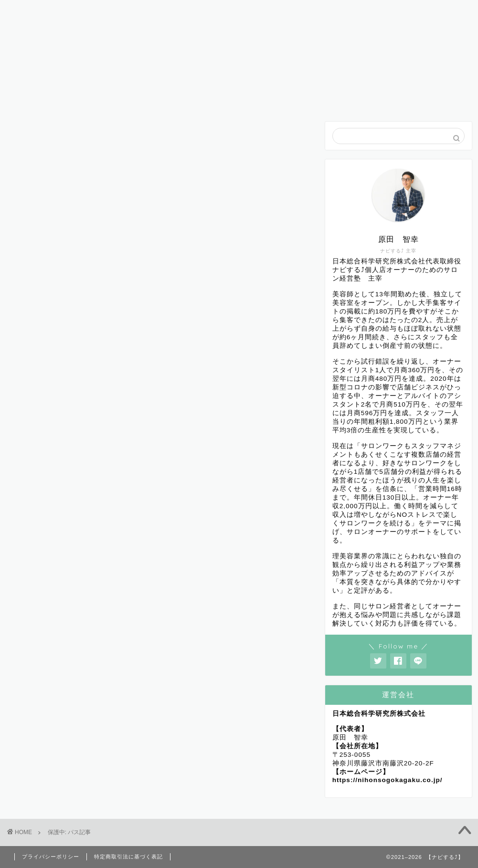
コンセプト (306, 12)
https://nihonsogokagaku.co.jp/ (388, 780)
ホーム (42, 12)
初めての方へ (174, 12)
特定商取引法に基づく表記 (128, 857)
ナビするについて (240, 12)
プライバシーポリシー (51, 857)
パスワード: (79, 235)
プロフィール (108, 12)
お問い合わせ (372, 12)
